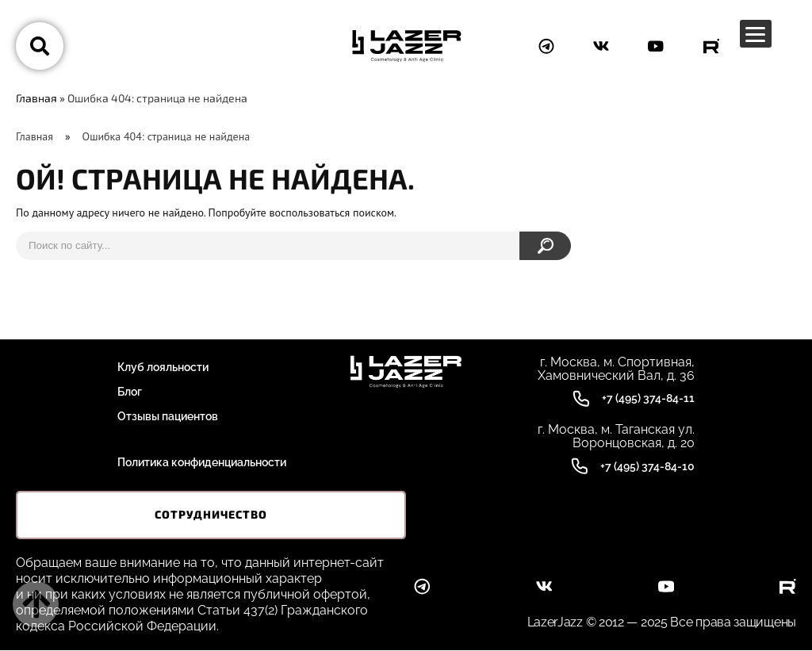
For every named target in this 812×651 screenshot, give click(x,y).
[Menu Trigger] (756, 34)
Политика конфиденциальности (202, 463)
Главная (36, 98)
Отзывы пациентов (168, 416)
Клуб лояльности (163, 367)
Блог (130, 392)
